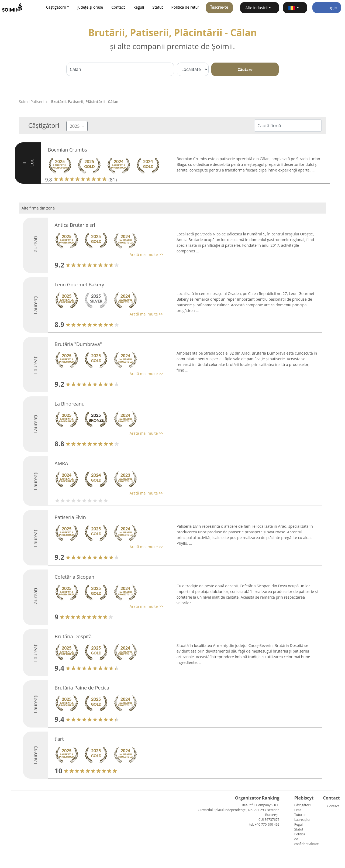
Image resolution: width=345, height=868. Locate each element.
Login (327, 8)
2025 (75, 126)
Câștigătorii (303, 805)
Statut (158, 7)
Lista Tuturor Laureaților (303, 815)
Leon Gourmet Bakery (80, 284)
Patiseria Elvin (70, 517)
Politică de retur (185, 7)
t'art (59, 739)
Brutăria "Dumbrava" (78, 344)
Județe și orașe (90, 7)
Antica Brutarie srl (75, 225)
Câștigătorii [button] (56, 7)
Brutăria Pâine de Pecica (82, 688)
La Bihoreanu (70, 404)
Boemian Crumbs (68, 150)
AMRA (61, 463)
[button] (295, 8)
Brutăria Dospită (73, 636)
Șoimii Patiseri (31, 102)
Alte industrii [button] (257, 8)
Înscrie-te (219, 7)
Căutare (245, 69)
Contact (118, 7)
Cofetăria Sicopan (75, 577)
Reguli (139, 7)
